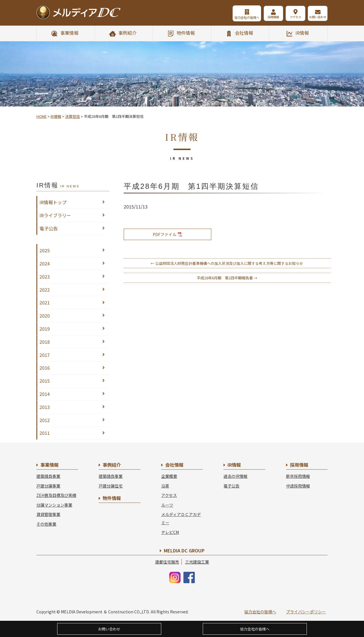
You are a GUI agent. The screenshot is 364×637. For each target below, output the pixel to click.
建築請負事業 (48, 476)
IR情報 (302, 33)
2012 (45, 420)
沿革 (165, 486)
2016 (45, 368)
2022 (45, 290)
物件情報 (186, 33)
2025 (45, 250)
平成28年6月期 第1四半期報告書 (227, 278)
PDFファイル (167, 234)
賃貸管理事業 (48, 514)
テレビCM (170, 532)
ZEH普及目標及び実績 (56, 495)
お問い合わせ (317, 17)
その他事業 (46, 524)
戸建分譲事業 (48, 486)
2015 (45, 381)
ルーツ (167, 505)
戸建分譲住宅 (111, 486)
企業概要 (169, 476)
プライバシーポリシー (306, 612)
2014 (45, 394)
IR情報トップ (53, 202)
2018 (45, 342)
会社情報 (244, 33)
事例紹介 (127, 33)
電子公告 (49, 228)
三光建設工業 (197, 562)
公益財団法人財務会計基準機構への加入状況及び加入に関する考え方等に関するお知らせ (227, 263)
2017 (45, 355)
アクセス (291, 17)
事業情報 (69, 33)
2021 (45, 302)
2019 (45, 329)
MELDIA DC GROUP (184, 550)
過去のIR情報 (235, 476)
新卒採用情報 (298, 476)
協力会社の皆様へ (237, 17)
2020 (45, 316)
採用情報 (266, 17)
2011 (45, 433)
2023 (45, 276)
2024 (45, 263)
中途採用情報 (298, 486)
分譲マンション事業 (54, 505)
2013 (45, 407)
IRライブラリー (55, 215)
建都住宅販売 (167, 562)
